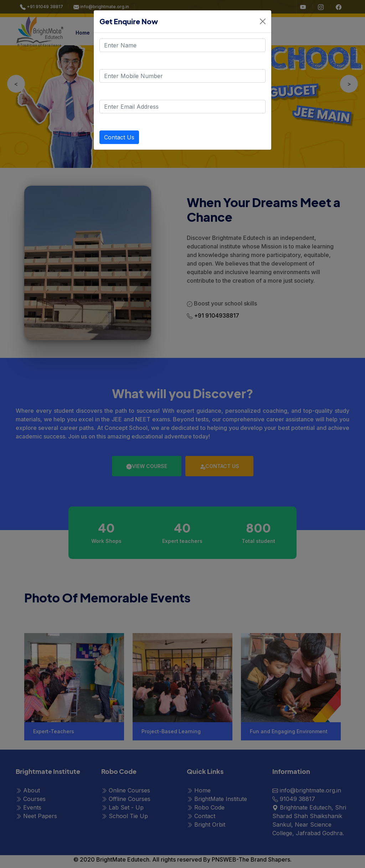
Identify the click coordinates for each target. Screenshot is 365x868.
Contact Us (119, 137)
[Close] (263, 21)
